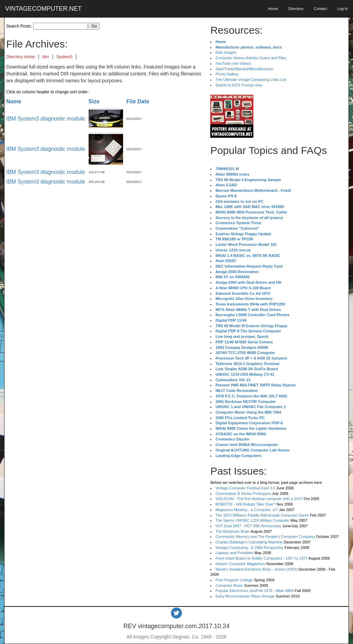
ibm (46, 57)
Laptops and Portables (234, 553)
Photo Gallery (227, 74)
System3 (65, 57)
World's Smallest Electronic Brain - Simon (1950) (256, 569)
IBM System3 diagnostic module (46, 119)
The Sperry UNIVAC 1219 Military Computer (253, 520)
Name (14, 101)
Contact (320, 9)
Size (94, 101)
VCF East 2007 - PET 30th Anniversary (248, 526)
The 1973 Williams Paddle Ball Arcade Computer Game (262, 515)
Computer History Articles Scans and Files (251, 58)
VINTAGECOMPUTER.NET (43, 9)
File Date (138, 101)
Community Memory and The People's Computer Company (265, 537)
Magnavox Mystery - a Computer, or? (247, 510)
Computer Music (229, 585)
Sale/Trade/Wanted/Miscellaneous (244, 69)
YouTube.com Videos (233, 63)
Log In (342, 9)
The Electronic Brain (233, 531)
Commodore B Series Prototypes (243, 494)
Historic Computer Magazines (240, 564)
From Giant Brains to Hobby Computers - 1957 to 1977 (261, 558)
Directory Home (21, 57)
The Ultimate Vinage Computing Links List (251, 80)
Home (273, 9)
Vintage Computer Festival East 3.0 (245, 488)
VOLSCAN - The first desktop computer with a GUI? (259, 499)
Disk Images (226, 52)
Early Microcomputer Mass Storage (245, 596)
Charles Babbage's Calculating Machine (249, 542)
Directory (296, 9)
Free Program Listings (234, 580)
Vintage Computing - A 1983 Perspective (249, 548)
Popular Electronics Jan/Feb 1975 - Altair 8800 (255, 591)
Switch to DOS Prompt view (239, 85)
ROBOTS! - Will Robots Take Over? (245, 504)
